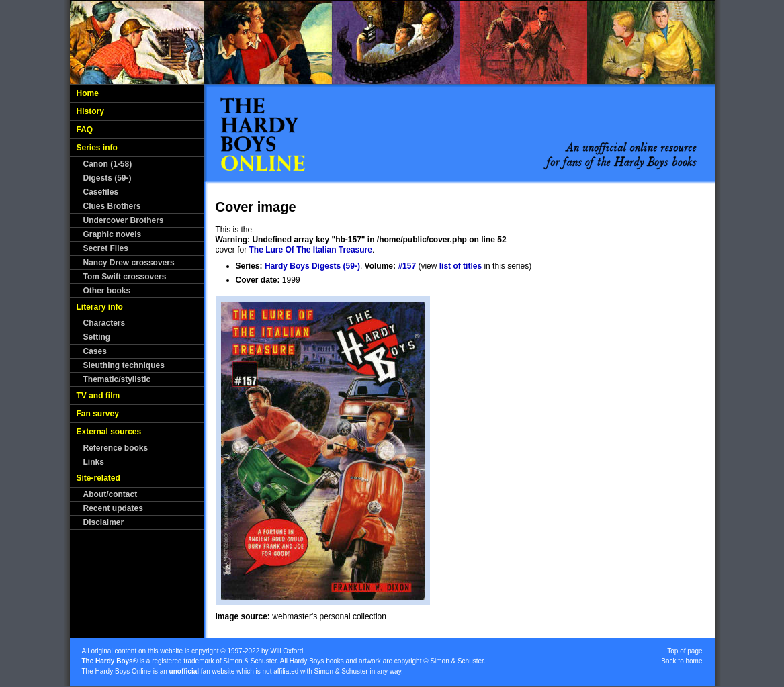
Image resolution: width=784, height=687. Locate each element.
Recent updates (113, 508)
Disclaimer (104, 522)
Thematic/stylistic (117, 379)
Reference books (116, 448)
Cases (95, 351)
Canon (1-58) (108, 164)
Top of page (685, 651)
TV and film (98, 396)
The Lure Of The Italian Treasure (311, 250)
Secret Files (106, 248)
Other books (107, 291)
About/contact (111, 494)
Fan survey (98, 414)
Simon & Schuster (250, 661)
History (90, 111)
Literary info (100, 307)
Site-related (98, 478)
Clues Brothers (112, 206)
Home (88, 93)
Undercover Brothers (124, 220)
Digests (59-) (107, 178)
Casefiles (101, 192)
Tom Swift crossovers (125, 277)
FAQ (85, 130)
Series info (97, 148)
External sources (109, 432)
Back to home (682, 661)
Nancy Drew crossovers (129, 263)
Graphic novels (113, 234)
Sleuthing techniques (124, 365)
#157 (407, 266)
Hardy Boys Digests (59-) (312, 266)
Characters (104, 323)
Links (94, 462)
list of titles (461, 266)
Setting (97, 337)
